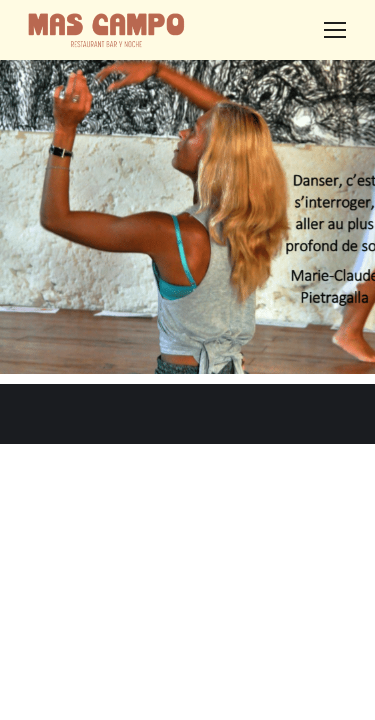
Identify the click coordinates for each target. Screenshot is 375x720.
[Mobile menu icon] (335, 30)
